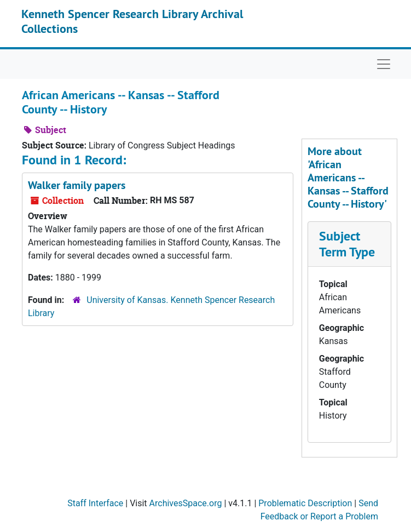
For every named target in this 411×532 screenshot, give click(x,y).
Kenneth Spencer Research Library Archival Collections (132, 21)
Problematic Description (305, 503)
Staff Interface (95, 503)
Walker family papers (77, 185)
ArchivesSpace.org (186, 503)
